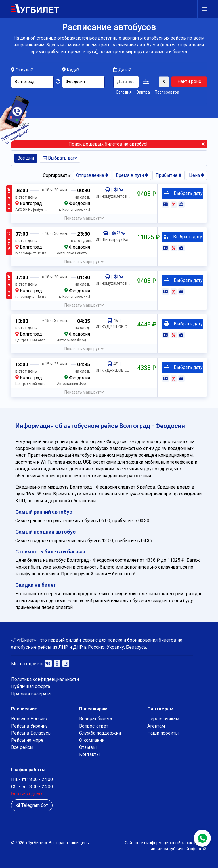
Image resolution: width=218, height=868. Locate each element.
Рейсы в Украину (29, 726)
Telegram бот (32, 805)
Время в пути (132, 175)
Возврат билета (96, 719)
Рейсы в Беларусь (31, 733)
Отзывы (88, 747)
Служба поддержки (100, 733)
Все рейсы (22, 747)
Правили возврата (31, 694)
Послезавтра (167, 92)
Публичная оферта (31, 686)
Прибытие (168, 175)
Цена (196, 175)
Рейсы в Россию (29, 719)
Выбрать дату (60, 158)
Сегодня (124, 92)
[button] (146, 82)
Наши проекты (163, 733)
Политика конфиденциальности (45, 679)
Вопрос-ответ (94, 726)
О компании (92, 740)
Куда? (73, 70)
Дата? (122, 70)
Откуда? (24, 70)
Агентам (156, 726)
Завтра (143, 92)
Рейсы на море (27, 740)
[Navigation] (202, 9)
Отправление (92, 175)
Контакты (90, 754)
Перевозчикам (163, 719)
